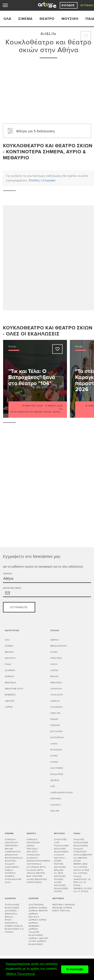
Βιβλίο (9, 917)
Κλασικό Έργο (35, 870)
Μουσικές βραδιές (60, 869)
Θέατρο (47, 19)
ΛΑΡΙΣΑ (54, 670)
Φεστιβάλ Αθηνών (64, 905)
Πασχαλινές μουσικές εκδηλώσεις (61, 849)
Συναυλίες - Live (61, 841)
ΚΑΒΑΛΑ (55, 701)
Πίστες (58, 891)
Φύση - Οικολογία (11, 921)
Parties (59, 864)
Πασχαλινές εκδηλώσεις (12, 906)
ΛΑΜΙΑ (54, 744)
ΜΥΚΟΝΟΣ (56, 750)
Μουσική (70, 19)
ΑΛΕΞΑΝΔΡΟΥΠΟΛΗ (62, 793)
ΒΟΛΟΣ (54, 676)
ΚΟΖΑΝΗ (55, 725)
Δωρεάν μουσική (34, 915)
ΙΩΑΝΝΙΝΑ (56, 689)
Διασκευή (32, 858)
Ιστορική (10, 873)
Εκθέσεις (10, 695)
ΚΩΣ (53, 786)
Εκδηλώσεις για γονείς (14, 930)
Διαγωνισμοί (36, 905)
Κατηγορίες (12, 630)
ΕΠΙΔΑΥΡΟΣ (57, 774)
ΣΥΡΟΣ (54, 756)
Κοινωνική (11, 843)
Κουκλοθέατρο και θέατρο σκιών (31, 412)
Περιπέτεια (12, 846)
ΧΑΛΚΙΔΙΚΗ (57, 695)
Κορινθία (56, 799)
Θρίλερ (9, 849)
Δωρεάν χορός (38, 920)
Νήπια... (58, 412)
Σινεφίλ (10, 876)
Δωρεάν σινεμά (38, 908)
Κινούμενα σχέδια (12, 869)
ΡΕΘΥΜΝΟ (56, 683)
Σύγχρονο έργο (36, 867)
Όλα (7, 640)
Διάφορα (10, 670)
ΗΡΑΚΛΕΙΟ (56, 658)
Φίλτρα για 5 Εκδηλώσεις (31, 131)
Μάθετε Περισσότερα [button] (21, 974)
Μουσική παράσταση (33, 853)
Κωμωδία (10, 839)
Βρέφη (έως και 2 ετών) (81, 866)
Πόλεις (55, 630)
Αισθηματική (13, 852)
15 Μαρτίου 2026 (33, 406)
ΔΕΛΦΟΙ (55, 780)
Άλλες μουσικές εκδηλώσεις (61, 885)
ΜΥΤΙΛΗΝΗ (57, 731)
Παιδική (10, 864)
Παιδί (8, 664)
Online (55, 811)
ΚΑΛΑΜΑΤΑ (57, 707)
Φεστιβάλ (11, 683)
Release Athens (62, 908)
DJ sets (59, 873)
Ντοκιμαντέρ (13, 879)
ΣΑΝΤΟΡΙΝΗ (57, 737)
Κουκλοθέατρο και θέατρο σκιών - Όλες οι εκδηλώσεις (48, 331)
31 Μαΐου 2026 (54, 406)
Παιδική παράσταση (80, 850)
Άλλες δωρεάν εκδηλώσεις (37, 943)
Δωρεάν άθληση (39, 938)
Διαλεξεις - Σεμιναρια (12, 912)
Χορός (9, 707)
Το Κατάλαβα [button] (75, 969)
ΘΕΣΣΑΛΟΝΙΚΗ (59, 646)
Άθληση (10, 701)
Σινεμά (25, 19)
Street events (14, 926)
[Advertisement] (48, 88)
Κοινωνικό (33, 843)
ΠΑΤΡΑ (54, 652)
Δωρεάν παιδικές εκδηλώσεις (36, 932)
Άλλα (8, 882)
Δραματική (11, 855)
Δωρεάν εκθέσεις (34, 924)
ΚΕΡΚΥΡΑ (55, 713)
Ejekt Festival (61, 911)
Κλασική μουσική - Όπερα (60, 858)
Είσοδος (69, 5)
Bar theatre (34, 876)
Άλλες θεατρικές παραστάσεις (37, 881)
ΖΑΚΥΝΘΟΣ (57, 768)
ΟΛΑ (7, 19)
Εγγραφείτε (19, 608)
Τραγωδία (32, 849)
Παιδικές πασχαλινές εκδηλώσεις (81, 842)
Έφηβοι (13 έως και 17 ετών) (83, 890)
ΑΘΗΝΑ (55, 640)
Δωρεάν (10, 676)
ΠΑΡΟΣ (54, 762)
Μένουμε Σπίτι (14, 689)
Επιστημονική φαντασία (14, 859)
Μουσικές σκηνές (60, 878)
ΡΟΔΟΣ (54, 719)
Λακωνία (56, 805)
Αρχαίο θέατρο (36, 873)
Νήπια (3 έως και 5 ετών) (81, 872)
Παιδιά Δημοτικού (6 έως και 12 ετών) (82, 881)
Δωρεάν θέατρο (38, 911)
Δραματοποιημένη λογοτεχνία (38, 862)
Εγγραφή (87, 5)
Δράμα (31, 846)
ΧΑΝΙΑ (54, 664)
